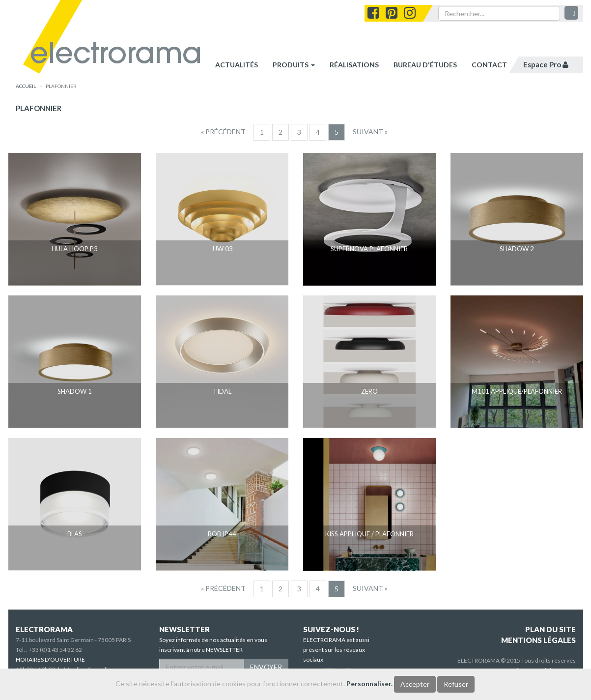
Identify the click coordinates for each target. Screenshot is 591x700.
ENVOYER (266, 667)
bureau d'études (425, 65)
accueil (26, 86)
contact (489, 65)
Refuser (456, 684)
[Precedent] (223, 132)
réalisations (354, 65)
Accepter (415, 684)
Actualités (237, 65)
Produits (294, 65)
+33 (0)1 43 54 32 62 (55, 650)
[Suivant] (370, 132)
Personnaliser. (369, 684)
